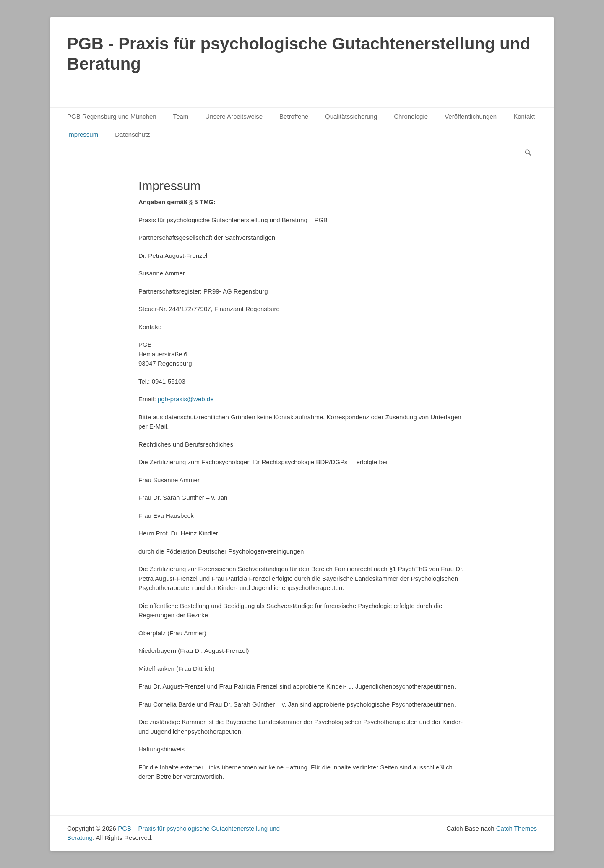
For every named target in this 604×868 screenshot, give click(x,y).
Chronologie (411, 116)
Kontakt (524, 116)
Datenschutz (132, 134)
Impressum (83, 134)
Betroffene (294, 116)
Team (181, 116)
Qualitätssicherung (351, 116)
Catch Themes (517, 828)
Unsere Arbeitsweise (234, 116)
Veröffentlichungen (471, 116)
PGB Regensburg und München (112, 116)
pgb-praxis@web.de (186, 399)
